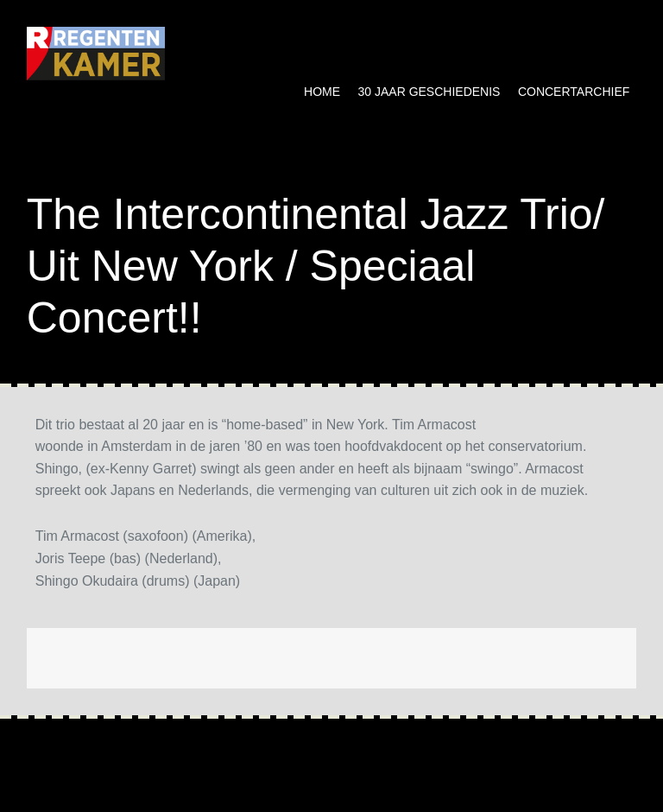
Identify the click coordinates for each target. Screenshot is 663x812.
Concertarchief (574, 92)
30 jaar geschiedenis (429, 92)
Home (322, 92)
